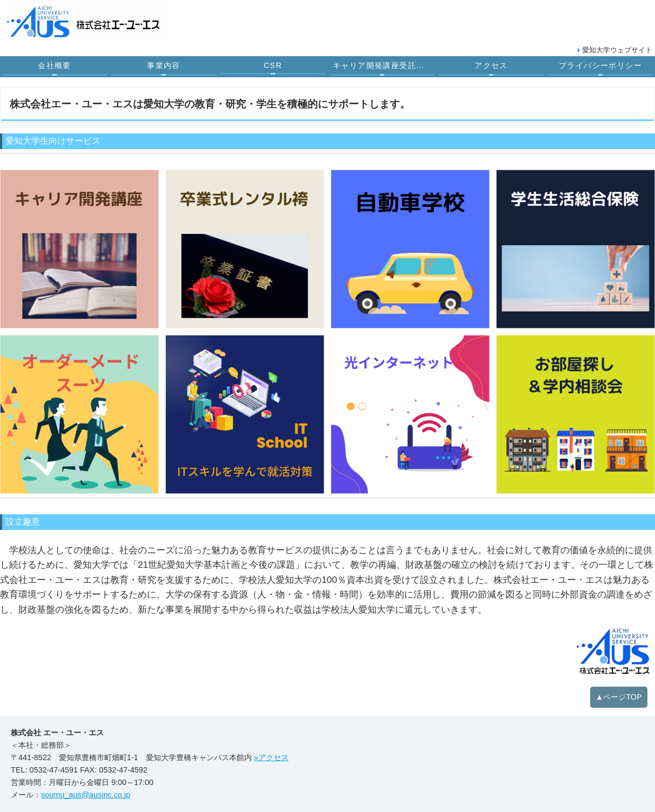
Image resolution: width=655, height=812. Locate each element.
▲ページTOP (619, 697)
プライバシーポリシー (600, 65)
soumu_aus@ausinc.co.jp (86, 795)
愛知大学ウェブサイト (617, 50)
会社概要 (55, 65)
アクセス (491, 65)
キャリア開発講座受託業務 (383, 65)
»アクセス (271, 757)
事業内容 (164, 65)
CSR (273, 65)
